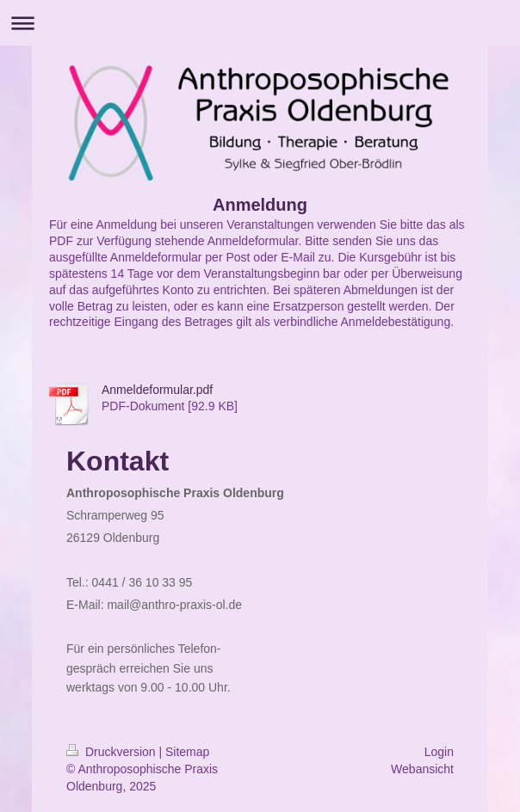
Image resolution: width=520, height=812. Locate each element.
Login (439, 752)
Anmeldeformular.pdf (157, 390)
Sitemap (187, 752)
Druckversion (112, 752)
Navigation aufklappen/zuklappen (260, 23)
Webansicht (422, 769)
